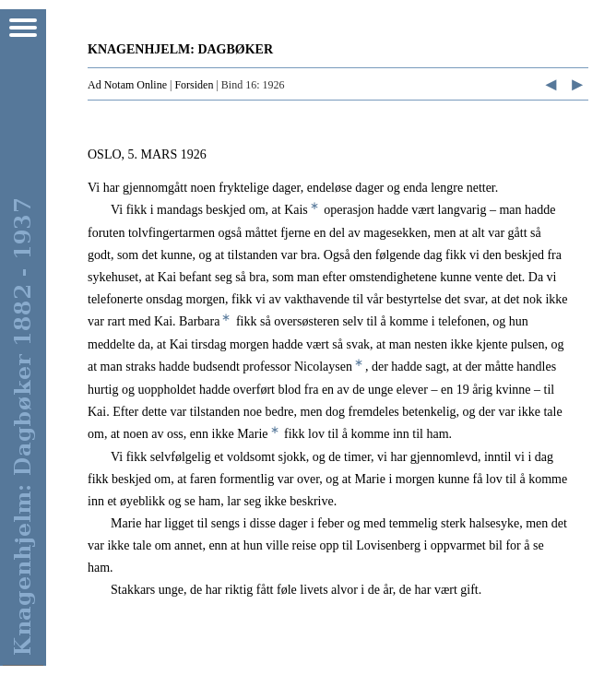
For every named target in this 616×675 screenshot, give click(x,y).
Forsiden (194, 85)
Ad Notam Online (127, 85)
